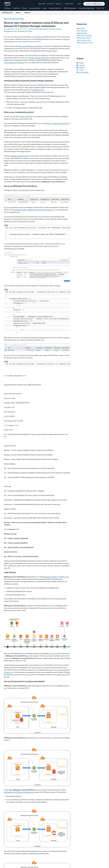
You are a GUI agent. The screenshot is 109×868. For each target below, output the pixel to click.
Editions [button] (28, 13)
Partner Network (55, 8)
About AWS (42, 4)
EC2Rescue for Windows (50, 577)
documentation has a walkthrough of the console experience (33, 210)
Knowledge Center (38, 90)
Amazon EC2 (40, 37)
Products (8, 8)
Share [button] (29, 31)
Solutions (16, 8)
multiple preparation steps (19, 156)
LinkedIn (81, 68)
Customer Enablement (87, 8)
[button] (94, 4)
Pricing (24, 8)
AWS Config (81, 28)
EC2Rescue (8, 672)
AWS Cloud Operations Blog (14, 19)
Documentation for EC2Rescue (14, 63)
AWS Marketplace (70, 8)
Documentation (35, 8)
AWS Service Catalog (84, 38)
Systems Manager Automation (40, 58)
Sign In (79, 4)
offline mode (64, 577)
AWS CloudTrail (82, 31)
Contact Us (50, 4)
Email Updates (83, 72)
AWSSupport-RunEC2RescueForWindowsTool (19, 792)
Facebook (81, 65)
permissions (14, 249)
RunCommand (62, 670)
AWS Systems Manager (84, 35)
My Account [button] (69, 4)
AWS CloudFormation (84, 40)
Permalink (21, 31)
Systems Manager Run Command (57, 123)
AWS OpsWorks (82, 33)
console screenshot (26, 116)
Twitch (80, 70)
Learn (45, 8)
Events (99, 8)
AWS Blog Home (7, 13)
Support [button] (59, 4)
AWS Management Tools (85, 43)
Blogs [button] (18, 13)
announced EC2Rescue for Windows (30, 46)
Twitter (80, 63)
